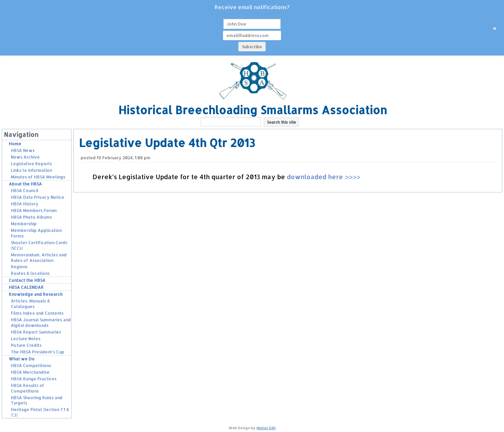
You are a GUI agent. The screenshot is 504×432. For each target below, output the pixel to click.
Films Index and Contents (37, 313)
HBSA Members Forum (34, 210)
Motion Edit (266, 428)
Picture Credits (26, 345)
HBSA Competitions (31, 365)
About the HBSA (25, 184)
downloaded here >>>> (324, 177)
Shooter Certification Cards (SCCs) (39, 245)
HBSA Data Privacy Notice (38, 197)
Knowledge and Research (36, 294)
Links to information (31, 170)
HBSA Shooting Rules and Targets (37, 400)
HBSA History (25, 204)
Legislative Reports (31, 164)
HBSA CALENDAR (26, 287)
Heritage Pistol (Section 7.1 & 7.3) (40, 412)
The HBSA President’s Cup (38, 352)
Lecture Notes (26, 339)
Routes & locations (30, 273)
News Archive (25, 157)
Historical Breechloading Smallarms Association (253, 110)
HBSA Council (25, 191)
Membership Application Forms (36, 233)
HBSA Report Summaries (36, 332)
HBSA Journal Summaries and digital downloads (41, 323)
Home (15, 144)
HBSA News (23, 150)
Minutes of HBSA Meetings (38, 177)
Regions (19, 267)
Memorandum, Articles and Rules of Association (39, 258)
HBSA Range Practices (34, 379)
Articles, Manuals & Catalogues (30, 304)
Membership (24, 224)
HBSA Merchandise (30, 372)
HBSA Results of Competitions (28, 388)
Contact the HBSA (27, 280)
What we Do (22, 359)
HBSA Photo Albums (31, 217)
